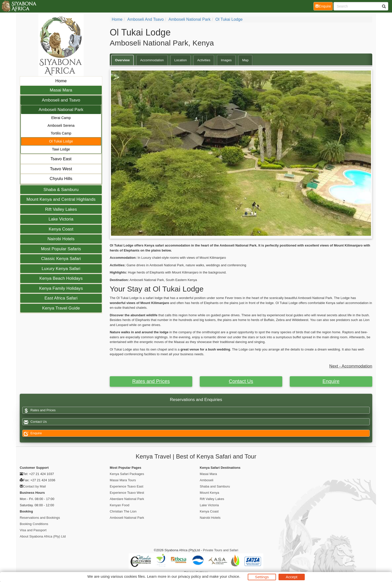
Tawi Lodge (61, 149)
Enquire (331, 381)
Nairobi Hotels (61, 239)
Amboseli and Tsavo (61, 100)
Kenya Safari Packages (127, 474)
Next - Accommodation (351, 366)
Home (61, 81)
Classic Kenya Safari (61, 259)
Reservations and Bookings (40, 518)
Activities (204, 60)
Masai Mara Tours (123, 480)
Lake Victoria (61, 219)
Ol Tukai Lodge (61, 141)
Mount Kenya (209, 493)
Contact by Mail (34, 486)
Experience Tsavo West (127, 493)
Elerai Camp (61, 118)
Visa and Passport (33, 530)
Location (180, 60)
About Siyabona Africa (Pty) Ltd (43, 536)
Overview (122, 60)
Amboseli (206, 480)
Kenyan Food (119, 505)
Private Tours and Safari (221, 550)
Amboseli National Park (61, 110)
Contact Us (241, 381)
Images (226, 60)
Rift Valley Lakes (61, 209)
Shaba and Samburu (215, 486)
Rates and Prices (151, 381)
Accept (291, 577)
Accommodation (152, 60)
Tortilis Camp (61, 133)
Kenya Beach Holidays (61, 278)
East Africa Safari (61, 298)
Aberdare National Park (127, 499)
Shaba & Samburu (61, 190)
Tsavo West (61, 169)
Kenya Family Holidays (61, 288)
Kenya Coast (61, 229)
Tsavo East (61, 159)
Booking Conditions (34, 524)
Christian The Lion (123, 511)
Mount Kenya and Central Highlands (61, 199)
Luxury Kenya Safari (61, 269)
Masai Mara (61, 90)
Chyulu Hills (61, 179)
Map (245, 60)
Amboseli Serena (61, 125)
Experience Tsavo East (126, 486)
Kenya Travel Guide (61, 308)
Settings (262, 577)
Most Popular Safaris (61, 249)
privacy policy (189, 576)
